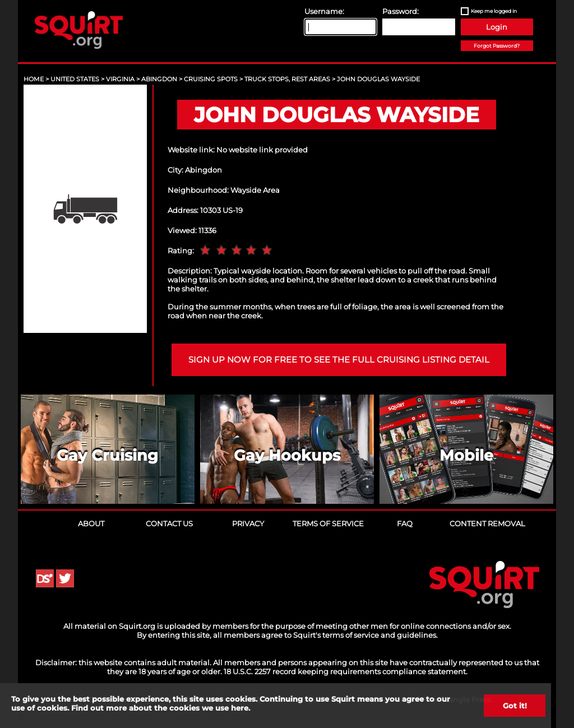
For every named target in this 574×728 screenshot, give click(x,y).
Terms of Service (328, 523)
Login (497, 27)
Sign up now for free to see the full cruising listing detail (339, 360)
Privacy (248, 523)
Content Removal (487, 523)
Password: (401, 11)
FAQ (405, 523)
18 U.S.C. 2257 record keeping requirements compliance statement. (346, 671)
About (91, 523)
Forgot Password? (497, 46)
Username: (324, 11)
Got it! (515, 706)
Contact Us (169, 523)
